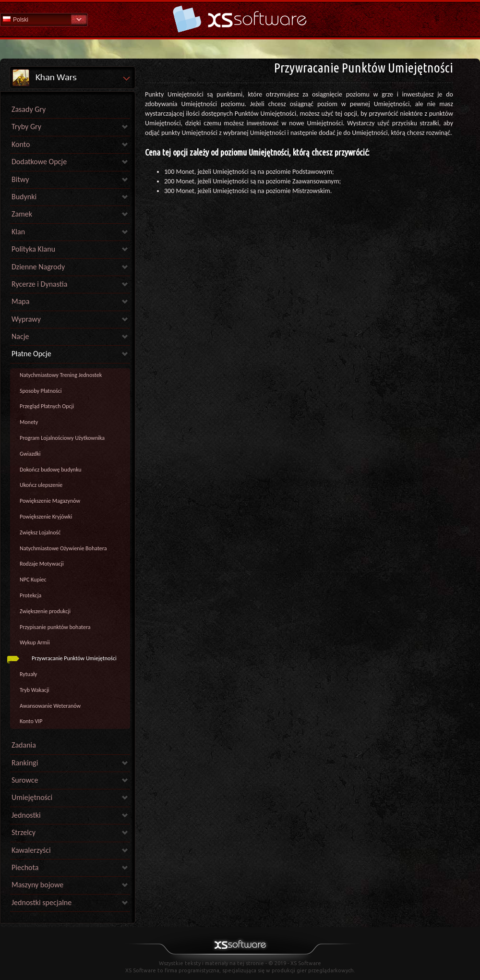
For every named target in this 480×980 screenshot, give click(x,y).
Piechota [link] (25, 867)
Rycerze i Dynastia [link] (39, 284)
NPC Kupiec (33, 580)
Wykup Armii (35, 642)
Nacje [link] (20, 336)
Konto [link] (21, 144)
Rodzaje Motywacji (42, 564)
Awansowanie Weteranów (50, 706)
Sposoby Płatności (41, 391)
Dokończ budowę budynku (51, 470)
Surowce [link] (25, 780)
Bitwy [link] (20, 179)
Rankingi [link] (25, 763)
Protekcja (30, 595)
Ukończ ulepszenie (41, 485)
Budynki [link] (24, 197)
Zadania (24, 745)
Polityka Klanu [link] (33, 249)
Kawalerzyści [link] (31, 850)
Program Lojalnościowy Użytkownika (62, 438)
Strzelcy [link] (24, 832)
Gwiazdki (30, 454)
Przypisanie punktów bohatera (55, 627)
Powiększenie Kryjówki (46, 517)
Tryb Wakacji (35, 690)
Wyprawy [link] (26, 319)
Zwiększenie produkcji (45, 611)
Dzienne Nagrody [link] (38, 267)
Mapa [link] (20, 301)
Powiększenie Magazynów (50, 501)
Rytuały (28, 674)
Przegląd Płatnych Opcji (47, 406)
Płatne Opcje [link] (31, 354)
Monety (29, 422)
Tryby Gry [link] (26, 127)
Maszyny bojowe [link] (37, 885)
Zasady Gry (29, 109)
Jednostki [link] (26, 815)
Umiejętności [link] (32, 797)
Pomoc (240, 19)
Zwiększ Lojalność (40, 532)
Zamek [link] (22, 214)
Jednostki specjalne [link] (42, 902)
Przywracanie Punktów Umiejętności (74, 658)
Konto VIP (31, 721)
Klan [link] (18, 232)
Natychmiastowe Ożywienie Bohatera (63, 548)
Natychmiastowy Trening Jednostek (61, 375)
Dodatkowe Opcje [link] (39, 162)
